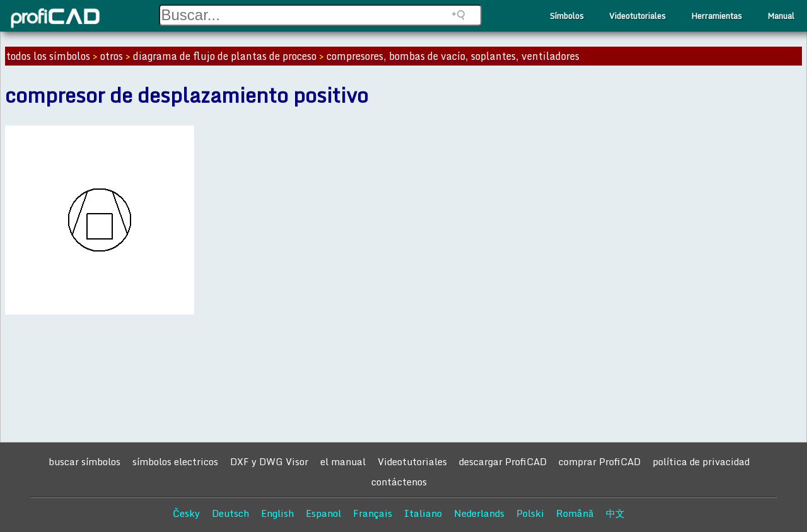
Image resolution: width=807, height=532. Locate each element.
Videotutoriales (637, 16)
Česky (186, 513)
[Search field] (320, 15)
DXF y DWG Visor (269, 461)
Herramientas (717, 16)
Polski (530, 513)
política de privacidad (701, 461)
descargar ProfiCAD (503, 461)
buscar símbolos (84, 461)
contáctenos (399, 482)
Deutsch (230, 513)
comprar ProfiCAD (600, 461)
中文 (615, 513)
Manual (781, 16)
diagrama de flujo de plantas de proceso (225, 56)
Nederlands (479, 513)
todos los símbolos (48, 56)
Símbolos (567, 16)
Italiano (423, 513)
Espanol (323, 513)
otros (112, 56)
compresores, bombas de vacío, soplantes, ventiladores (453, 56)
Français (373, 513)
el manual (343, 461)
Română (575, 513)
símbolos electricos (175, 461)
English (277, 513)
